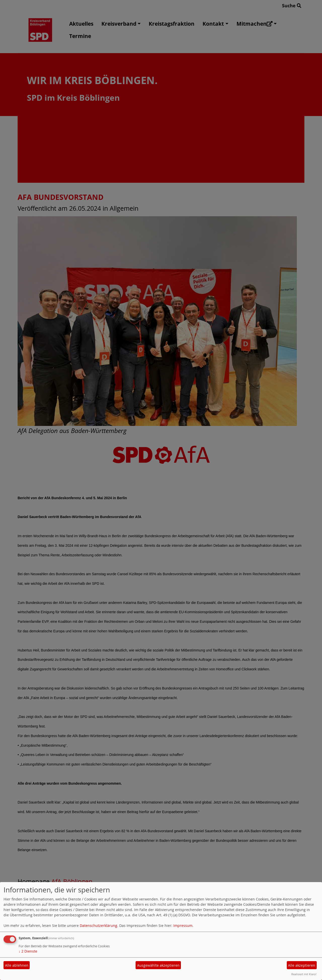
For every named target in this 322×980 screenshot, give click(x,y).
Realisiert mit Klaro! (304, 974)
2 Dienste (28, 951)
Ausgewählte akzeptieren (158, 965)
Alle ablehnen (17, 965)
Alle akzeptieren (302, 965)
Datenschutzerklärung (98, 925)
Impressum (183, 925)
